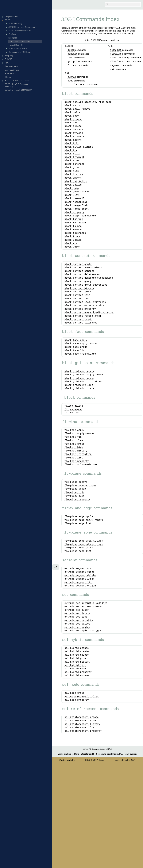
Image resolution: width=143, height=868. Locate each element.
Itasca (101, 842)
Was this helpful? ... (67, 842)
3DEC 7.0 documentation (94, 831)
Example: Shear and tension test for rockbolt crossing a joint (84, 836)
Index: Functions (125, 836)
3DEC (88, 842)
